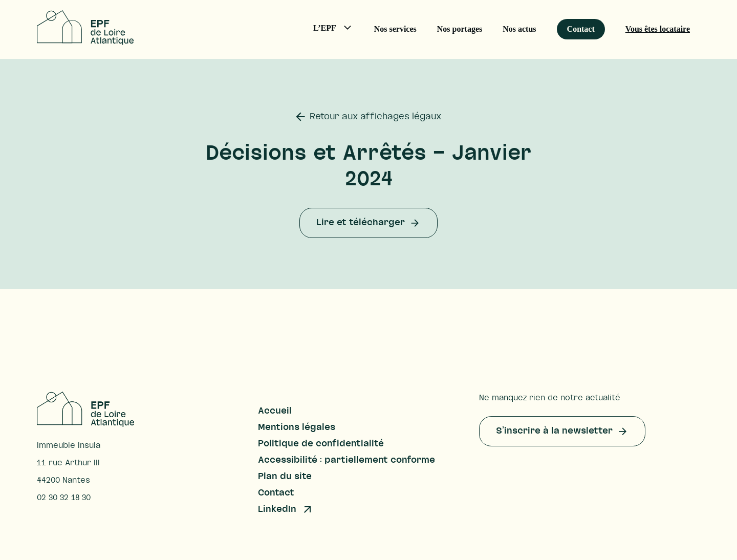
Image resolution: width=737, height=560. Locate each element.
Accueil (275, 411)
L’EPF (339, 30)
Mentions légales (297, 427)
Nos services (395, 29)
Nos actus (519, 29)
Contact (581, 29)
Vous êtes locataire (658, 29)
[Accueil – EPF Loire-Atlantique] (85, 42)
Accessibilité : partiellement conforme (346, 460)
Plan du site (285, 477)
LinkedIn (277, 509)
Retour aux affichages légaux (375, 117)
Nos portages (460, 29)
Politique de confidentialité (321, 444)
